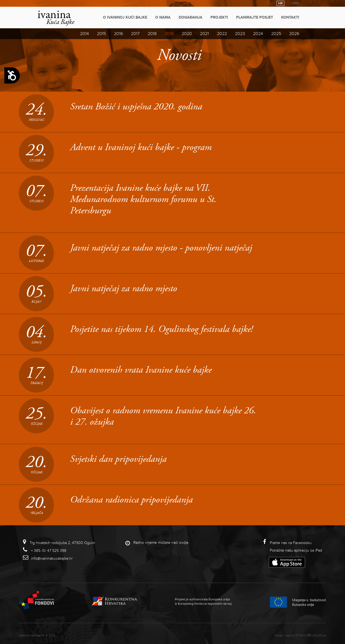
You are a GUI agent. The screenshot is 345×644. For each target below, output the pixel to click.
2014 (84, 34)
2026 (294, 34)
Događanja (191, 17)
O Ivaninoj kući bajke (125, 17)
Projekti (219, 17)
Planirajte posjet (255, 17)
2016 (118, 34)
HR (280, 3)
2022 (222, 34)
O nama (163, 17)
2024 (258, 34)
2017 (135, 34)
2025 (276, 34)
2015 (101, 34)
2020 (187, 34)
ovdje (184, 543)
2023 (240, 34)
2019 (169, 34)
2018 (152, 34)
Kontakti (290, 17)
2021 (204, 34)
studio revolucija (311, 636)
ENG (296, 3)
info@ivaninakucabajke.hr (52, 558)
